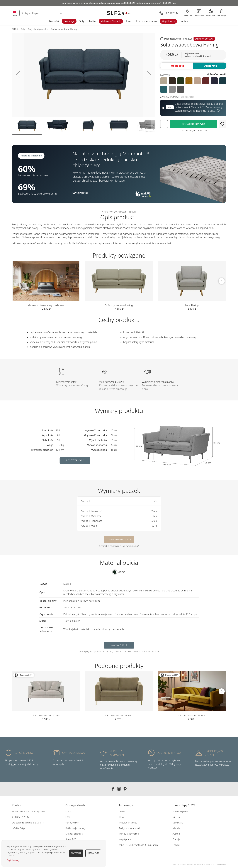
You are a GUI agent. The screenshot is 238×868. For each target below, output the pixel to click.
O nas (122, 811)
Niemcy (176, 817)
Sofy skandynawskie (38, 29)
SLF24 (15, 29)
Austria (176, 834)
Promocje (69, 21)
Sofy (82, 21)
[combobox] (42, 13)
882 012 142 (23, 817)
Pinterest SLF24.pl (125, 789)
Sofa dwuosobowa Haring (64, 29)
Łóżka (92, 21)
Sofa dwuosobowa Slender (192, 715)
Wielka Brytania (180, 811)
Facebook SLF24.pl (113, 789)
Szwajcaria (178, 823)
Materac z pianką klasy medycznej (46, 305)
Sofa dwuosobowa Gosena (119, 715)
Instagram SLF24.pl (119, 789)
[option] (164, 81)
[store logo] (119, 13)
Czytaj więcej (13, 860)
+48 (14, 817)
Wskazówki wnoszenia (119, 539)
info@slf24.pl (19, 828)
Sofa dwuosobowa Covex (46, 715)
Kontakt (184, 21)
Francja (176, 839)
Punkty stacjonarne (129, 834)
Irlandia (177, 828)
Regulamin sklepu (128, 823)
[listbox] (193, 85)
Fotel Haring (192, 305)
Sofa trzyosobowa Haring (119, 305)
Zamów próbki (119, 645)
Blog (121, 817)
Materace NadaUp (111, 21)
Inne (129, 21)
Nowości (54, 21)
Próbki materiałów (146, 21)
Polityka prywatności (129, 828)
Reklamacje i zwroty (75, 828)
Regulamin (152, 845)
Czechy (176, 845)
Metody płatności (74, 834)
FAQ (68, 817)
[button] (18, 75)
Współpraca (168, 21)
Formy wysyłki (72, 823)
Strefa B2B (71, 839)
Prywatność (138, 845)
